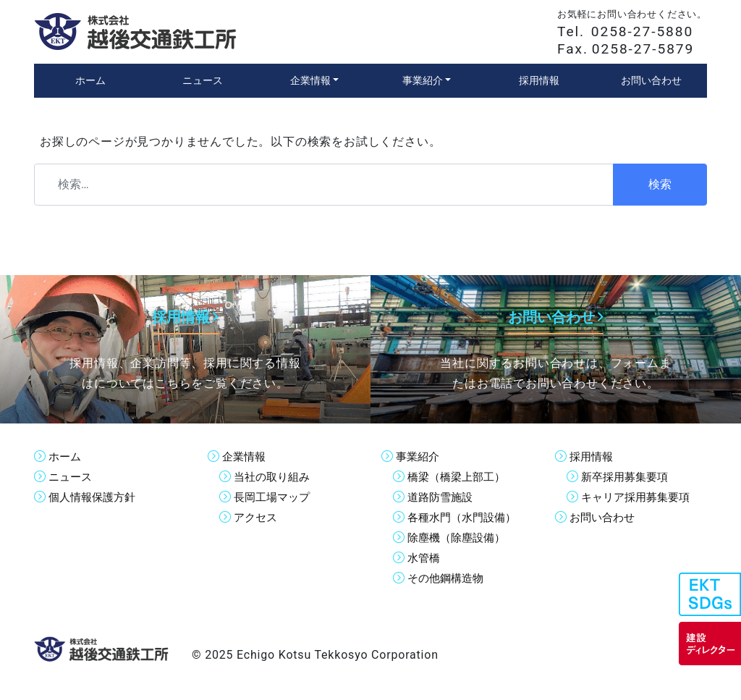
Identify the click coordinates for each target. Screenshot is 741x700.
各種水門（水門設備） (465, 517)
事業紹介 (419, 456)
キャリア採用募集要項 (639, 497)
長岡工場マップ (274, 497)
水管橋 (425, 558)
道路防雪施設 (442, 497)
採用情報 (593, 456)
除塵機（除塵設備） (460, 537)
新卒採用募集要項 (627, 477)
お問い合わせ (604, 517)
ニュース (72, 477)
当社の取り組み (274, 477)
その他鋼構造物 (448, 578)
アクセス (257, 517)
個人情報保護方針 (95, 497)
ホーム (66, 456)
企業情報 (245, 456)
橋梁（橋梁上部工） (460, 477)
